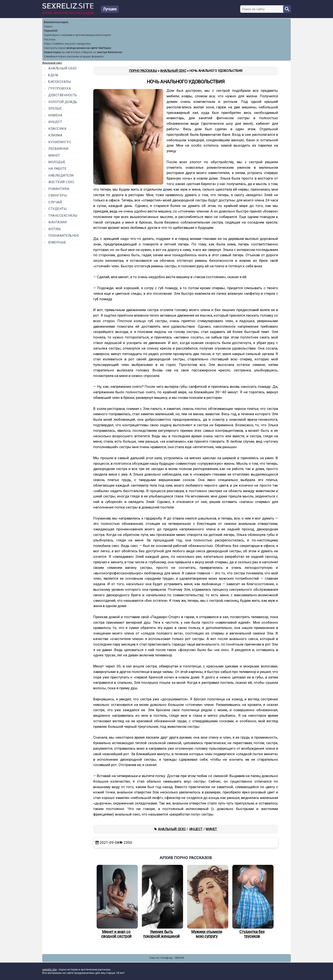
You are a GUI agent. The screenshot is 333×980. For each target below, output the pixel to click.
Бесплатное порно (56, 22)
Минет (211, 829)
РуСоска (50, 39)
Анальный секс (172, 829)
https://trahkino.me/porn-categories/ (68, 44)
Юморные (57, 243)
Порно (48, 26)
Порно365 (51, 31)
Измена (55, 115)
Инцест (196, 829)
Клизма (55, 135)
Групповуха (59, 89)
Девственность (63, 95)
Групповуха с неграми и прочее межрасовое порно (78, 35)
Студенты (57, 209)
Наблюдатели (61, 176)
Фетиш (54, 229)
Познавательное (64, 236)
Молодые (57, 162)
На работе (57, 169)
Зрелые (55, 109)
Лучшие (110, 9)
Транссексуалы (63, 216)
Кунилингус (60, 142)
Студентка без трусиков (252, 902)
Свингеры (57, 196)
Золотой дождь (63, 102)
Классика (57, 129)
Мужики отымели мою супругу (207, 902)
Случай (55, 202)
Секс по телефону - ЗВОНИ (167, 958)
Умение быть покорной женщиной (161, 902)
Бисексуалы (59, 82)
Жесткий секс (61, 182)
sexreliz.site (49, 969)
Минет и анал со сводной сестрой (116, 902)
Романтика (59, 189)
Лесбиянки (58, 149)
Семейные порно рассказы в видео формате (74, 56)
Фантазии (57, 222)
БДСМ (53, 75)
